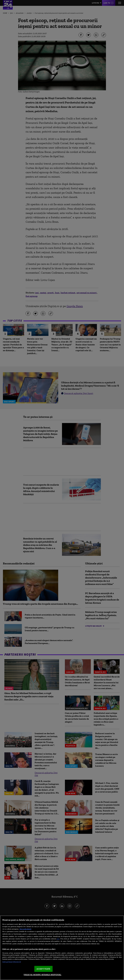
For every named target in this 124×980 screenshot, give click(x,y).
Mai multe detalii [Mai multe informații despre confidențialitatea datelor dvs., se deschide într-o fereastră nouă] (25, 929)
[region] (62, 948)
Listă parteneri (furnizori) (12, 962)
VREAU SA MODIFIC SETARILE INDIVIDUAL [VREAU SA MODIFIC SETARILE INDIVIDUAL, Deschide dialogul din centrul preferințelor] (42, 975)
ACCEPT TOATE (43, 969)
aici (58, 939)
